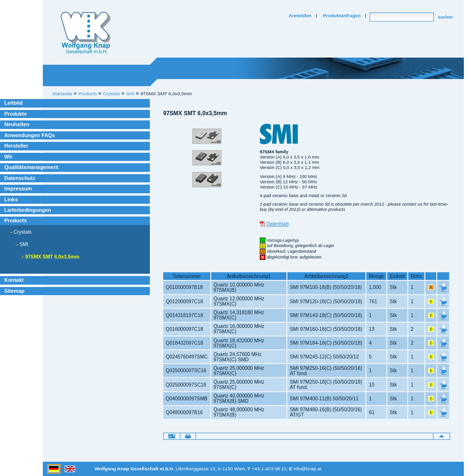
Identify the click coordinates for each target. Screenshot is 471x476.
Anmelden (300, 15)
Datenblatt (278, 224)
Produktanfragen (342, 15)
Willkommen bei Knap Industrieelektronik (86, 33)
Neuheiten (17, 124)
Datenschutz (20, 178)
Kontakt (14, 280)
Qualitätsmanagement (31, 167)
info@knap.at (308, 469)
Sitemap (14, 291)
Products (15, 220)
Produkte (15, 114)
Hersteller (16, 146)
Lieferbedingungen (28, 210)
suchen (445, 17)
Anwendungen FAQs (30, 135)
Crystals (21, 232)
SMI (22, 244)
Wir (8, 157)
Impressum (18, 188)
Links (11, 199)
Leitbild (14, 103)
